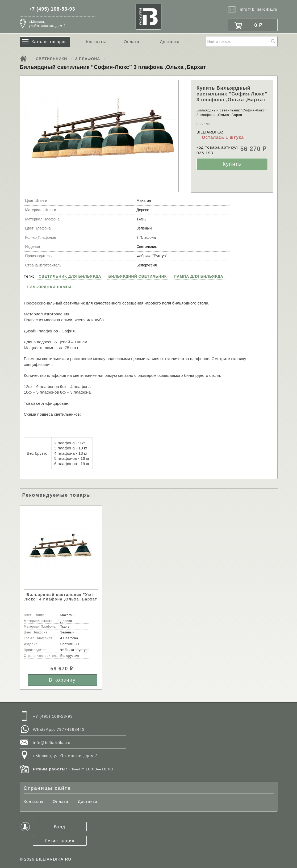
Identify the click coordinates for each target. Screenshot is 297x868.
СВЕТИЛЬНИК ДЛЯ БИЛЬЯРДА (70, 276)
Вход (60, 827)
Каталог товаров (49, 42)
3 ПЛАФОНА (88, 59)
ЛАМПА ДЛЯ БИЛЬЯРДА (199, 276)
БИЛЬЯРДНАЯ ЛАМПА (49, 287)
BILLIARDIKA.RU (54, 859)
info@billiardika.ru (259, 9)
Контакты (96, 42)
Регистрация (60, 841)
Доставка (170, 42)
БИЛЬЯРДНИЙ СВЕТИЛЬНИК (138, 276)
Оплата (131, 42)
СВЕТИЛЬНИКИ (51, 59)
